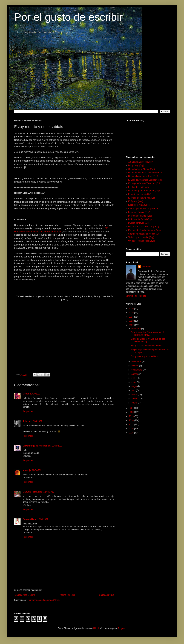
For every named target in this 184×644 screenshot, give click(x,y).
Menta (26, 394)
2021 (132, 408)
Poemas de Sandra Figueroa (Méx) (145, 230)
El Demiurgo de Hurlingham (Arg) (144, 191)
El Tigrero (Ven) (136, 201)
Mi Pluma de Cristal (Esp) (140, 219)
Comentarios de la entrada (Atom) (44, 600)
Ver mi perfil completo (136, 296)
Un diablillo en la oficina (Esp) (142, 241)
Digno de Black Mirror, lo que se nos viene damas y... (148, 340)
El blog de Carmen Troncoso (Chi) (144, 183)
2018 (132, 420)
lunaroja (27, 470)
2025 (132, 313)
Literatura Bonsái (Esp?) (140, 212)
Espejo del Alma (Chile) (139, 205)
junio (134, 382)
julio (134, 378)
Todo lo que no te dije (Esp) (141, 237)
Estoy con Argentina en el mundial (147, 346)
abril (134, 390)
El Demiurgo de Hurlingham (37, 446)
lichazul (27, 421)
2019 (132, 416)
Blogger (122, 628)
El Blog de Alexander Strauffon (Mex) (146, 180)
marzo (135, 395)
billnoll (96, 628)
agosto (135, 374)
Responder (28, 411)
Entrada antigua (107, 595)
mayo (134, 386)
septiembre (137, 370)
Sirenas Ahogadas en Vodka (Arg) (144, 234)
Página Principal (67, 595)
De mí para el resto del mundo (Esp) (145, 173)
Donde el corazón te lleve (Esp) (143, 176)
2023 (132, 321)
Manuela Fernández (32, 492)
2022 (132, 325)
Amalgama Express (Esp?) (141, 162)
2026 (132, 309)
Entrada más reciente (25, 595)
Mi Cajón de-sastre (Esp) (140, 216)
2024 (132, 317)
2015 (132, 433)
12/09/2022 (43, 519)
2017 (132, 424)
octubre (135, 366)
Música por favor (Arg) (139, 223)
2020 (132, 412)
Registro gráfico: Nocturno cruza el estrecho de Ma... (147, 333)
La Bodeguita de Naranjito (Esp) (143, 209)
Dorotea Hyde (30, 519)
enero (134, 403)
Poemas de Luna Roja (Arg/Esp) (144, 227)
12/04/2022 (35, 394)
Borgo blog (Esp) (136, 165)
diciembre (136, 329)
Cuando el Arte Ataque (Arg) (142, 169)
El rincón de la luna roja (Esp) (142, 198)
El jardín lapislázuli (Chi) (140, 194)
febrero (135, 399)
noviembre (137, 362)
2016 (132, 429)
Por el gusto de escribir (68, 17)
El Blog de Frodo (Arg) (139, 187)
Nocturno (146, 267)
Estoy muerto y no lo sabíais (144, 356)
